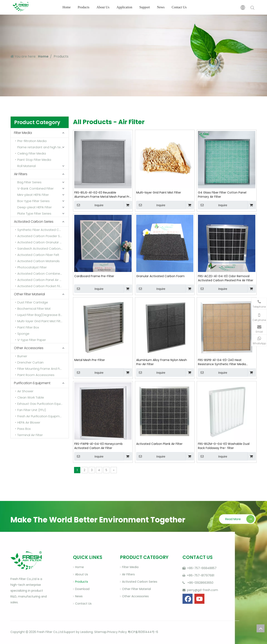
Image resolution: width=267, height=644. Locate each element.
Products (84, 7)
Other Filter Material (29, 294)
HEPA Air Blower (29, 422)
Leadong (87, 632)
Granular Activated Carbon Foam (160, 276)
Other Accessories (29, 348)
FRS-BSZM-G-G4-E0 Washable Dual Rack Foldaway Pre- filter (224, 446)
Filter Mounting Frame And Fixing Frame (43, 369)
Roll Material (26, 166)
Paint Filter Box (28, 327)
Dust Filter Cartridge (33, 302)
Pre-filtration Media (32, 141)
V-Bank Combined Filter (35, 188)
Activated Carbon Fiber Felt (38, 255)
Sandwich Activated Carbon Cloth (43, 248)
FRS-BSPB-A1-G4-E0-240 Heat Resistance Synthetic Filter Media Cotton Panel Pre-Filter (222, 362)
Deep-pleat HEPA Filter (35, 207)
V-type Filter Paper (32, 340)
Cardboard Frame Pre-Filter (94, 276)
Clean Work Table (31, 397)
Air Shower (25, 391)
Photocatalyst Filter (32, 267)
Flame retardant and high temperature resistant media (43, 147)
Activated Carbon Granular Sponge (43, 242)
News (161, 7)
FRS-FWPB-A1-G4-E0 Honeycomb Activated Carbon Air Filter (98, 446)
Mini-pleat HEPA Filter (33, 195)
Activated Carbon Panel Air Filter (42, 280)
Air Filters (21, 174)
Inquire (89, 205)
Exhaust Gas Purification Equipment (43, 404)
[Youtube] (199, 599)
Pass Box (24, 429)
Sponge (23, 334)
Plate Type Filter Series (34, 213)
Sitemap (100, 632)
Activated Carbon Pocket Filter (41, 286)
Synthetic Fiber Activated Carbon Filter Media (43, 230)
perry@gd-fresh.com (202, 590)
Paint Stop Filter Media (34, 160)
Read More (233, 519)
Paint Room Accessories (36, 375)
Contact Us (179, 7)
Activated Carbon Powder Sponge (43, 236)
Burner (22, 356)
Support (145, 7)
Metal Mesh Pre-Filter (90, 360)
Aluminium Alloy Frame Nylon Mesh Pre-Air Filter (162, 362)
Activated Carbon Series (34, 222)
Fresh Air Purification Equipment (41, 416)
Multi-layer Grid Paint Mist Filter (159, 192)
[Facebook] (188, 599)
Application (124, 7)
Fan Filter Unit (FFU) (32, 410)
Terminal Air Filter (30, 435)
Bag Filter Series (29, 182)
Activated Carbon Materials (38, 261)
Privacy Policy (117, 632)
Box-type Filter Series (33, 201)
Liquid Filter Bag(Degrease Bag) (42, 315)
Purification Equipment (32, 383)
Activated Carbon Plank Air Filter (159, 444)
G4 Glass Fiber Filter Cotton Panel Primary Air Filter (222, 195)
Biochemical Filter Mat (34, 309)
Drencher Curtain (30, 362)
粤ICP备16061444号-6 (143, 632)
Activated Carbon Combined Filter (43, 274)
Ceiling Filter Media (32, 153)
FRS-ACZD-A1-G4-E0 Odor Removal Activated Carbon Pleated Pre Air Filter (226, 278)
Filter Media (23, 133)
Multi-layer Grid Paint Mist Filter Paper (43, 321)
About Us (103, 7)
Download (82, 589)
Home (66, 7)
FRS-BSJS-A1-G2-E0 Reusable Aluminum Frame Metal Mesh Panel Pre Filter (103, 195)
